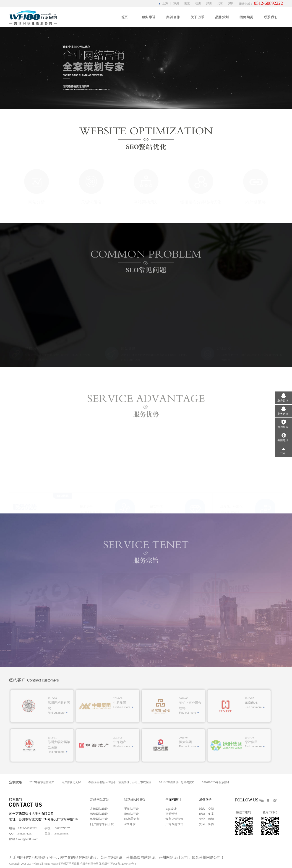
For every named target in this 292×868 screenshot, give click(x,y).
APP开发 (130, 824)
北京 (220, 3)
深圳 (231, 3)
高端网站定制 (100, 800)
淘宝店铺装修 (174, 819)
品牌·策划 (222, 17)
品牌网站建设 (99, 809)
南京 (187, 3)
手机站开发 (132, 809)
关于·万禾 (198, 17)
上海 (165, 3)
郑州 (209, 3)
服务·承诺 (149, 17)
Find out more (56, 713)
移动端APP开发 (135, 800)
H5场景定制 (132, 819)
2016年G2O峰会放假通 (216, 782)
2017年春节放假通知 (42, 782)
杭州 (198, 3)
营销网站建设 (99, 814)
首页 (124, 17)
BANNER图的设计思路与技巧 (177, 782)
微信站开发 (132, 814)
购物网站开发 (99, 819)
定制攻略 (16, 782)
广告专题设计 (174, 824)
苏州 (176, 3)
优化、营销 (207, 819)
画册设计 (171, 814)
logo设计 (171, 809)
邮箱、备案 (207, 814)
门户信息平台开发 (102, 824)
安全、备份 (207, 824)
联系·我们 (271, 17)
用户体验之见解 (71, 782)
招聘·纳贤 (246, 17)
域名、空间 (207, 809)
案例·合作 (173, 17)
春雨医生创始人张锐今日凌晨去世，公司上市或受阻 (120, 782)
